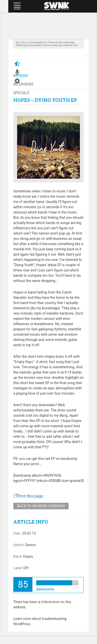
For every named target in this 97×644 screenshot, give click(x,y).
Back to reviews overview (41, 506)
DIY (26, 568)
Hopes (28, 556)
